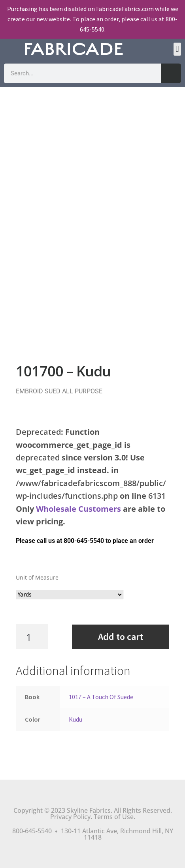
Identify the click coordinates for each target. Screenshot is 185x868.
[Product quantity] (36, 637)
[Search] (171, 73)
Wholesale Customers (78, 509)
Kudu (76, 719)
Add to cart (121, 637)
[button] (177, 49)
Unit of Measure (37, 577)
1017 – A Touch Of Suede (101, 697)
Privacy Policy (70, 817)
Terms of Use (114, 817)
